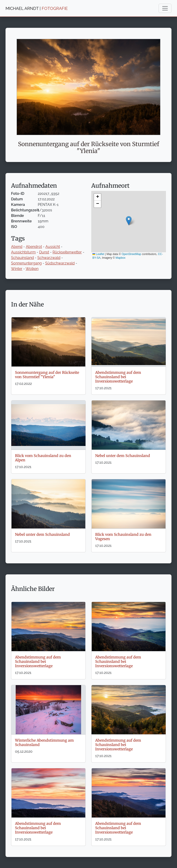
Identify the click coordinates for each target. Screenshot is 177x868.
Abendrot (34, 247)
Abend (17, 247)
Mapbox (120, 258)
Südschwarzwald (60, 263)
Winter (17, 269)
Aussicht (53, 247)
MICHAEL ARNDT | (37, 8)
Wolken (32, 269)
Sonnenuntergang (26, 263)
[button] (129, 221)
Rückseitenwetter (67, 252)
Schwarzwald (49, 258)
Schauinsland (22, 258)
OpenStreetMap (131, 254)
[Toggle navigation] (165, 8)
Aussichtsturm (23, 252)
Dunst (44, 252)
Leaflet (98, 254)
